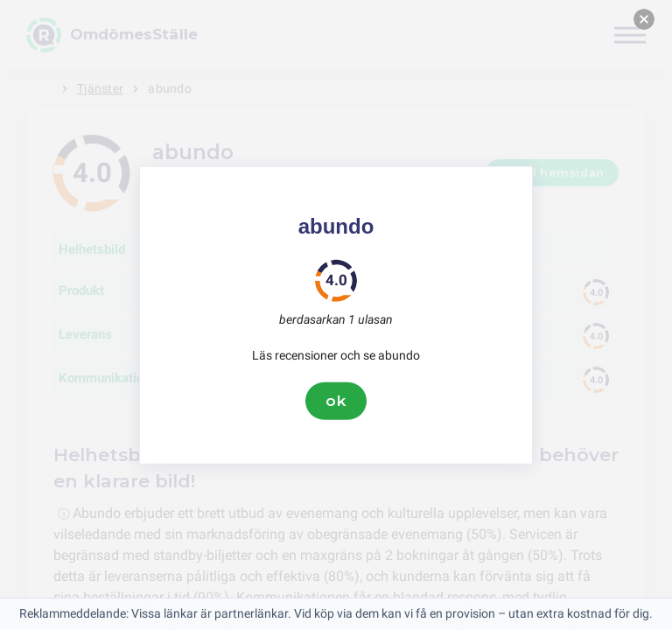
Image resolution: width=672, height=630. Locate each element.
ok (336, 401)
